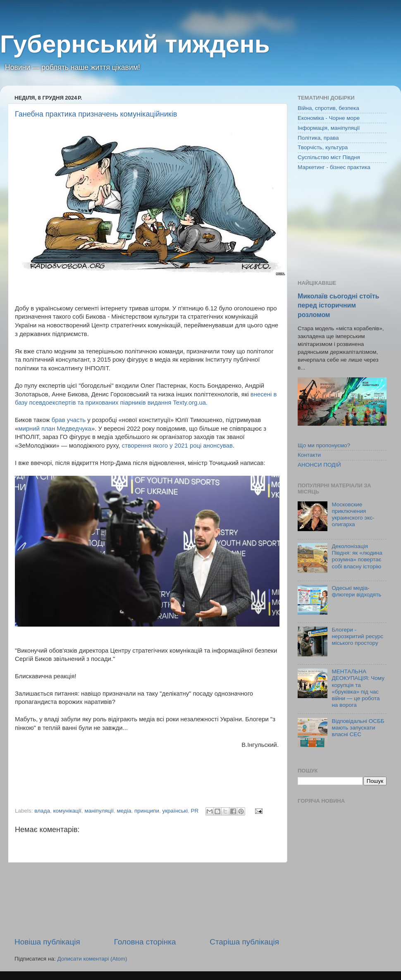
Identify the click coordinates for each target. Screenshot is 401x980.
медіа (124, 811)
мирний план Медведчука (55, 429)
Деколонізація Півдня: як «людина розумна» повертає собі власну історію (357, 556)
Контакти (309, 455)
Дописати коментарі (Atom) (92, 959)
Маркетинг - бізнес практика (334, 167)
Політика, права (318, 138)
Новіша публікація (47, 942)
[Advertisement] (147, 900)
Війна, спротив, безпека (328, 108)
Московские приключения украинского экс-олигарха (353, 515)
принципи (147, 811)
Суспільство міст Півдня (329, 157)
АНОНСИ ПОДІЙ (319, 465)
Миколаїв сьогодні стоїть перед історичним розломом (338, 305)
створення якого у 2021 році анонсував (177, 446)
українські (175, 811)
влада (42, 811)
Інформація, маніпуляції (329, 128)
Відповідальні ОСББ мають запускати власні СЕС (358, 728)
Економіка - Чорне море (329, 118)
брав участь (70, 420)
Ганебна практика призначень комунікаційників (96, 114)
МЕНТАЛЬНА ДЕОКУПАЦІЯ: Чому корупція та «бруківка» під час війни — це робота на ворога (358, 688)
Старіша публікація (244, 942)
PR (195, 811)
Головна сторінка (145, 942)
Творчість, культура (323, 147)
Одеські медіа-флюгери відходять (356, 591)
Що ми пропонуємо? (324, 445)
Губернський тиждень (135, 44)
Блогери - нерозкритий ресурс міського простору (357, 636)
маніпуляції (99, 811)
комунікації (67, 811)
